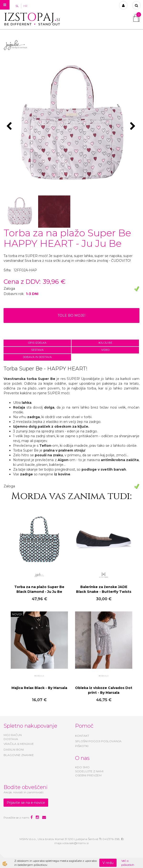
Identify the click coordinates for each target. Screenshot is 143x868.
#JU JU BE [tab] (105, 343)
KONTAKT (82, 736)
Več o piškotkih (128, 863)
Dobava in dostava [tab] (37, 357)
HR (25, 6)
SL (17, 6)
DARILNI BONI (14, 750)
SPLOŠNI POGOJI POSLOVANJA (98, 741)
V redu (108, 863)
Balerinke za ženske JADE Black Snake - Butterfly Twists (104, 589)
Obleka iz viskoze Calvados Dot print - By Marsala (104, 690)
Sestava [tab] (37, 350)
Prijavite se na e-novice (26, 803)
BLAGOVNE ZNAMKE (19, 755)
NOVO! (17, 614)
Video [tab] (105, 350)
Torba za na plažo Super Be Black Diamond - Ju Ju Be (39, 589)
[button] (133, 126)
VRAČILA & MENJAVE (19, 744)
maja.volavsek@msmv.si (71, 843)
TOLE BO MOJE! (71, 316)
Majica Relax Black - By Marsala (39, 688)
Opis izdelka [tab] (37, 343)
